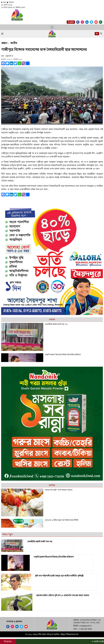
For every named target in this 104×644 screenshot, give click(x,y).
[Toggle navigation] (52, 27)
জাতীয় (14, 43)
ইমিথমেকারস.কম (72, 634)
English (71, 22)
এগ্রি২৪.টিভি (37, 634)
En (97, 34)
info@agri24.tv (86, 626)
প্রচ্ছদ (4, 43)
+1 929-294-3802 (85, 629)
